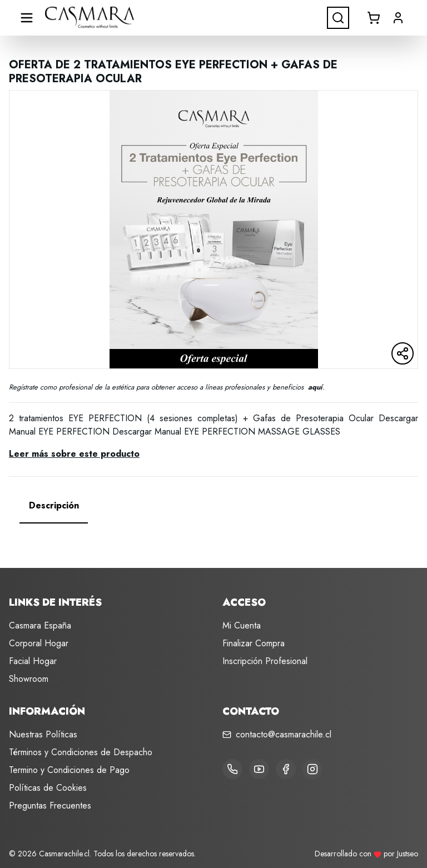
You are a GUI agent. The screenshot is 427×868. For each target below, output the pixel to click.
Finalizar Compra (254, 643)
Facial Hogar (33, 661)
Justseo (408, 854)
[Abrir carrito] (374, 18)
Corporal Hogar (39, 643)
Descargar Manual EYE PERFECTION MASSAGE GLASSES (226, 431)
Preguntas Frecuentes (50, 805)
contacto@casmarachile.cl (284, 734)
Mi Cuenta (242, 625)
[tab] (54, 506)
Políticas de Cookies (48, 788)
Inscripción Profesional (265, 661)
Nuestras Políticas (43, 734)
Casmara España (40, 625)
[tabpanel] (213, 535)
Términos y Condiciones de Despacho (81, 752)
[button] (398, 18)
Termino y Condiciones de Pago (69, 770)
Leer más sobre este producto (74, 454)
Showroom (29, 679)
